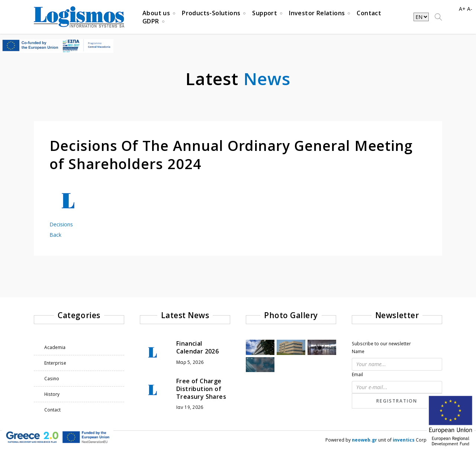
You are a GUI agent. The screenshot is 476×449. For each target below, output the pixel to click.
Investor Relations (317, 14)
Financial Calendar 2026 (197, 347)
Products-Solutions (211, 14)
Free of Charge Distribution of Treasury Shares (201, 389)
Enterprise (55, 363)
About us (156, 14)
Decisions (61, 224)
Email (357, 374)
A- (470, 9)
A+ (462, 9)
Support (265, 14)
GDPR (151, 22)
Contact (369, 14)
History (52, 394)
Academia (55, 347)
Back (55, 235)
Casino (52, 379)
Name (358, 351)
